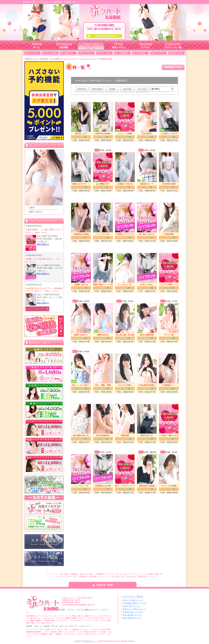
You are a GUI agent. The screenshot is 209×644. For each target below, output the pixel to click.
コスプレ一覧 (121, 574)
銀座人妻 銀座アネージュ (132, 618)
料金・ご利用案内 (96, 574)
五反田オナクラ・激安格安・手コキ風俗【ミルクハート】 (50, 59)
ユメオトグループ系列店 (132, 596)
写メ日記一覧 (118, 577)
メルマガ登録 (51, 53)
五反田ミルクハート (92, 641)
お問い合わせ (177, 53)
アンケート (87, 53)
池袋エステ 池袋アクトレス (133, 600)
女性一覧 (83, 574)
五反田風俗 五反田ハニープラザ (135, 603)
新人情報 (64, 574)
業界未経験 (97, 89)
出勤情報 (74, 574)
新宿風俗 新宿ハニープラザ (133, 612)
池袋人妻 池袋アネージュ (132, 615)
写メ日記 (142, 89)
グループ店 (105, 53)
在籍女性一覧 (106, 59)
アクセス (110, 574)
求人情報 (141, 53)
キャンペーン (33, 53)
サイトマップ (159, 53)
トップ (55, 574)
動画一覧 (69, 53)
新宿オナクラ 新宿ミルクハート (135, 609)
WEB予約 (143, 577)
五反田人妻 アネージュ (131, 606)
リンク (152, 577)
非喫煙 (112, 89)
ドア (49, 574)
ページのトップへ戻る (105, 584)
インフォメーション (88, 59)
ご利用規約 (123, 53)
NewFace (82, 89)
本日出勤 (127, 89)
